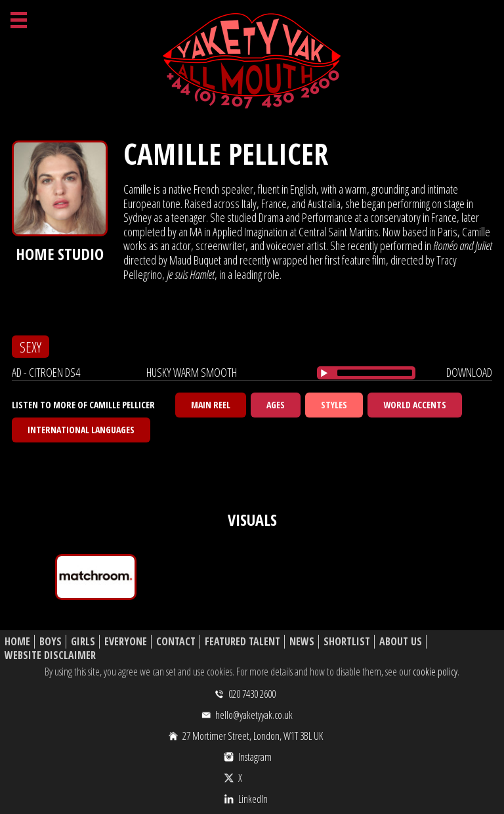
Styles (334, 405)
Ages (276, 405)
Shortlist (347, 642)
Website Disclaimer (50, 655)
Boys (51, 642)
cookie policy (435, 672)
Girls (83, 642)
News (302, 642)
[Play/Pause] (324, 373)
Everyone (126, 642)
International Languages (81, 430)
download (469, 372)
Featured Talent (242, 642)
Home (17, 642)
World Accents (415, 405)
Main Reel (211, 405)
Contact (176, 642)
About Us (401, 642)
